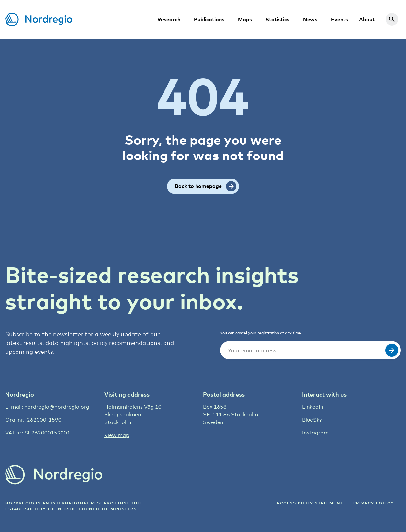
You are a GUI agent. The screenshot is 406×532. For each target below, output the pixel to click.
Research (169, 19)
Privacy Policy (373, 503)
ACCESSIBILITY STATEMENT (310, 503)
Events (339, 19)
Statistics (277, 19)
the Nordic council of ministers (92, 509)
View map (117, 435)
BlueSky (312, 420)
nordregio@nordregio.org (57, 407)
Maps (245, 19)
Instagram (315, 433)
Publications (209, 19)
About (367, 19)
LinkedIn (313, 407)
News (310, 19)
